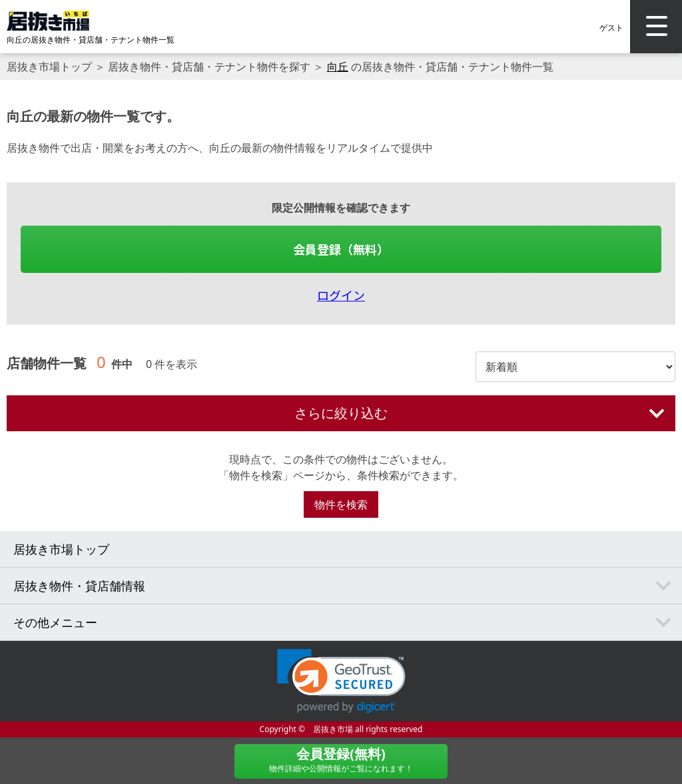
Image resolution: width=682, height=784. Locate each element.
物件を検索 (341, 504)
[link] (341, 681)
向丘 (338, 67)
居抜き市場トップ (49, 67)
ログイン (341, 295)
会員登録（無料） (341, 249)
